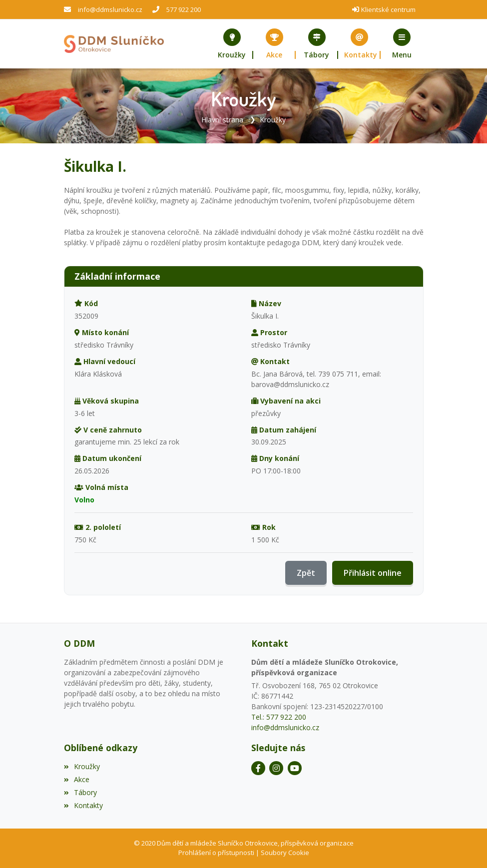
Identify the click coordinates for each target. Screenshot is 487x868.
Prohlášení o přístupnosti (216, 853)
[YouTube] (295, 768)
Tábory (80, 792)
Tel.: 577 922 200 (279, 717)
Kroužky (273, 120)
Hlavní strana (222, 120)
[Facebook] (258, 768)
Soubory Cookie (285, 853)
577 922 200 (184, 9)
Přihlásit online (373, 573)
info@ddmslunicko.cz (110, 9)
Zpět (306, 573)
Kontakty (83, 805)
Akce (77, 779)
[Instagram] (276, 768)
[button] (402, 44)
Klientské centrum (388, 9)
